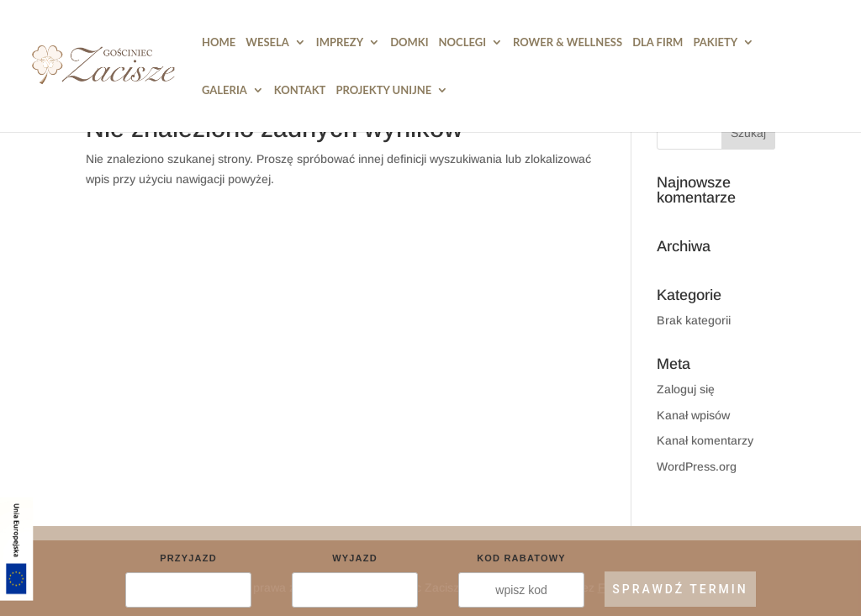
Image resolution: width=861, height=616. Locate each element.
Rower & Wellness (568, 42)
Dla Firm (658, 42)
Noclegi (462, 42)
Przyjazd (188, 558)
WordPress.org (697, 466)
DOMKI (409, 42)
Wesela (267, 42)
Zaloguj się (686, 389)
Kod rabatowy (521, 558)
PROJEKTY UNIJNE (383, 90)
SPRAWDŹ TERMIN (680, 589)
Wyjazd (355, 558)
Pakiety (715, 42)
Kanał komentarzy (705, 440)
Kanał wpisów (693, 415)
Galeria (224, 90)
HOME (219, 42)
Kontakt (300, 90)
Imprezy (340, 42)
